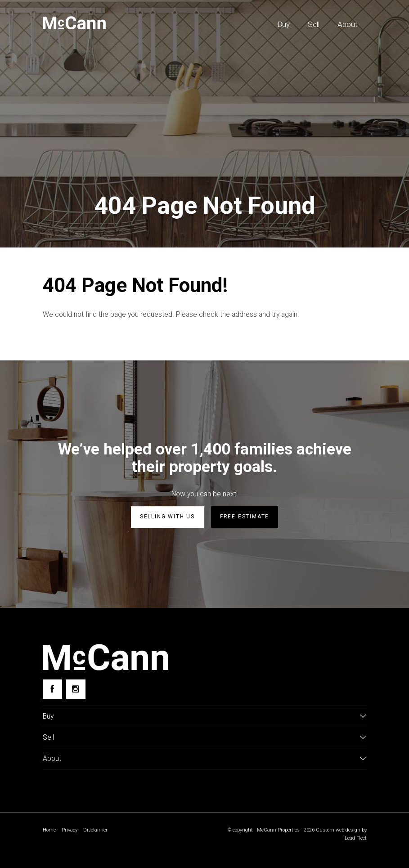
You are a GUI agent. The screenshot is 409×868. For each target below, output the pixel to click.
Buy (283, 24)
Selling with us (167, 518)
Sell (314, 24)
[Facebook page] (52, 690)
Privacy (71, 834)
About (348, 24)
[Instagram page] (76, 690)
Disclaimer (98, 834)
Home (50, 834)
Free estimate (245, 518)
